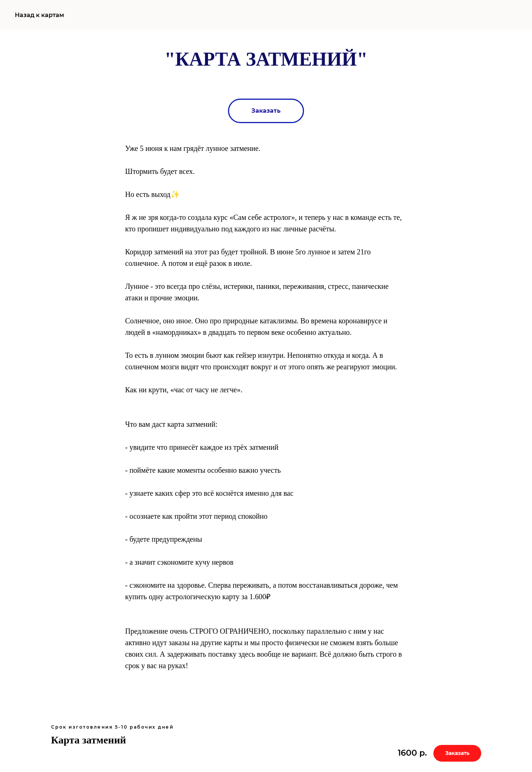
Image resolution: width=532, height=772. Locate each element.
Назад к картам (39, 15)
